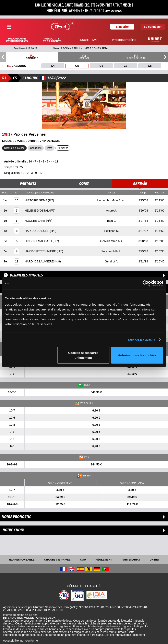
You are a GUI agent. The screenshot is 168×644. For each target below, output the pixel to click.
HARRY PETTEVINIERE (41, 251)
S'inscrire (122, 27)
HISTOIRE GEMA (36, 200)
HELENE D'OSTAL (37, 211)
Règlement (104, 560)
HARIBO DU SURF (37, 231)
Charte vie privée (57, 560)
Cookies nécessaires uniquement (83, 355)
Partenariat (131, 560)
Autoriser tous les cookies (137, 355)
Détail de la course (14, 148)
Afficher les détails (141, 340)
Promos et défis (124, 40)
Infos (50, 148)
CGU (83, 560)
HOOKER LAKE (35, 221)
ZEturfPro (63, 148)
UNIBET (155, 560)
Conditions (36, 148)
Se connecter (153, 27)
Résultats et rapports (52, 40)
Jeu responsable (22, 560)
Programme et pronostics (17, 40)
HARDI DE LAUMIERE (40, 261)
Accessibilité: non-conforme (20, 641)
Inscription (88, 40)
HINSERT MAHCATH (39, 241)
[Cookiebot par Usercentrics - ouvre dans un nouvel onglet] (146, 283)
